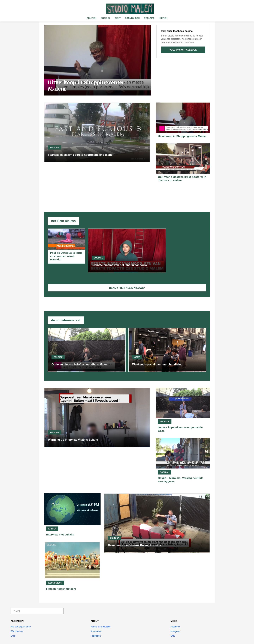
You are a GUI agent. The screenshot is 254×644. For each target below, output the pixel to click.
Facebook (175, 627)
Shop (13, 636)
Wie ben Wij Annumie (21, 627)
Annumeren (96, 631)
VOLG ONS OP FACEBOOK (183, 50)
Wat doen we (17, 631)
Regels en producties (100, 627)
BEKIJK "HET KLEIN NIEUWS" (127, 288)
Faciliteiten (96, 636)
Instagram (175, 631)
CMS (173, 636)
